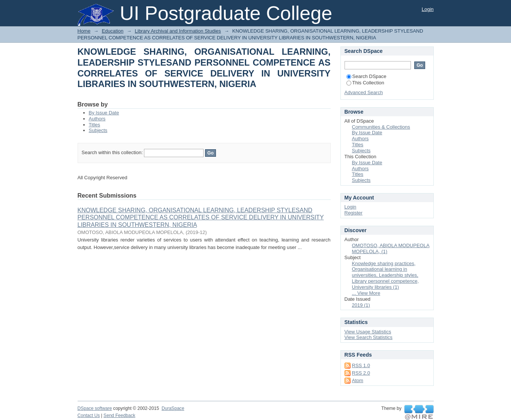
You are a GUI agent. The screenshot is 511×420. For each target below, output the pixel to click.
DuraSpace (173, 408)
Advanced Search (364, 92)
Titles (95, 125)
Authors (97, 119)
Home (84, 31)
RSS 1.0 (361, 365)
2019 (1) (361, 305)
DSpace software (95, 408)
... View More (366, 293)
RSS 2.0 (361, 373)
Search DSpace (366, 76)
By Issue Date (104, 113)
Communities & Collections (381, 127)
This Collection (365, 83)
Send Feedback (119, 415)
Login (428, 9)
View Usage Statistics (368, 332)
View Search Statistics (369, 337)
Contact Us (89, 415)
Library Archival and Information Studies (178, 31)
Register (354, 213)
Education (112, 31)
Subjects (98, 130)
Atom (358, 380)
